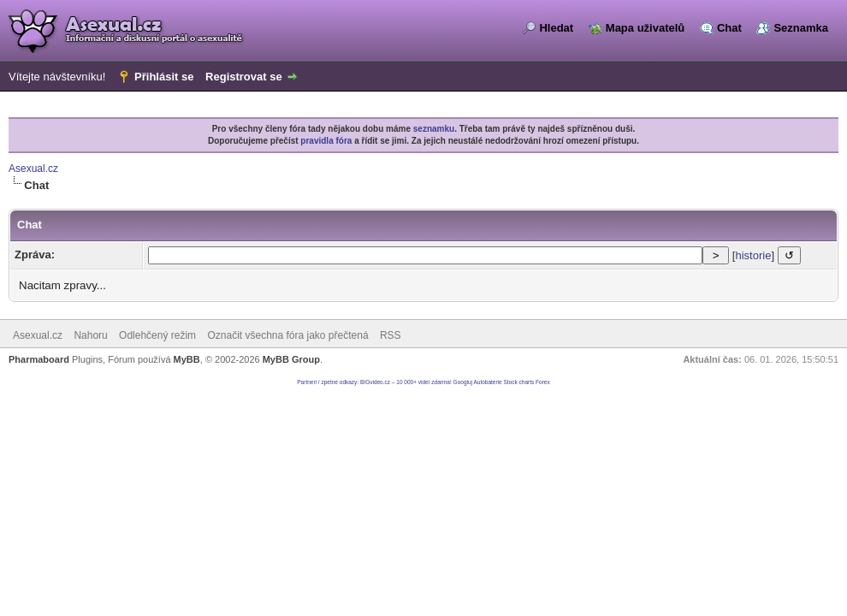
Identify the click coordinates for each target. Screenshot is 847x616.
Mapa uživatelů (645, 28)
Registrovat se (244, 77)
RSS (391, 335)
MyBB (187, 359)
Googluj (463, 382)
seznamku (434, 129)
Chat (729, 28)
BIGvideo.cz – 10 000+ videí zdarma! (406, 382)
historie (753, 255)
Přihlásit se (164, 77)
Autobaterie (487, 382)
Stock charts (519, 382)
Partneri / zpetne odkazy (327, 382)
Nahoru (90, 335)
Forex (543, 382)
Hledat (556, 28)
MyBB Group (291, 359)
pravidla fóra (326, 141)
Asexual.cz (33, 169)
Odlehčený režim (157, 335)
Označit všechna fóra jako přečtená (287, 335)
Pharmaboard (39, 359)
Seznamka (801, 28)
